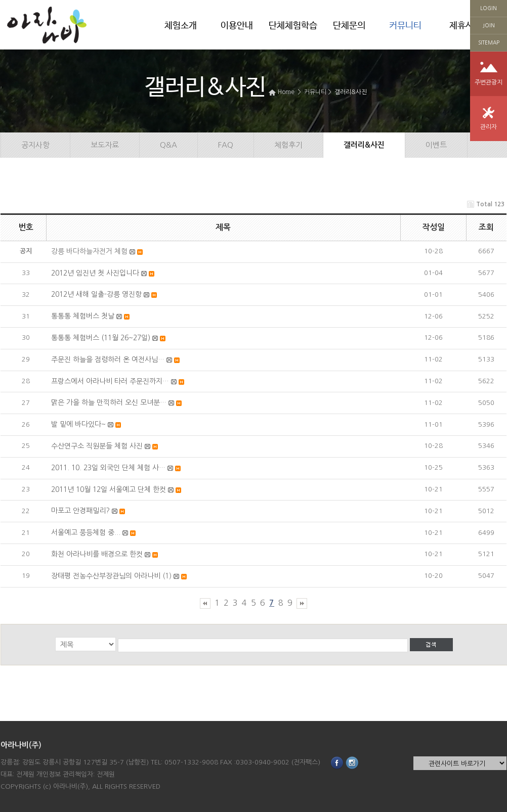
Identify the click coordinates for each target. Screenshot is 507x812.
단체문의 (349, 26)
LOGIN (489, 8)
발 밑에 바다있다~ (78, 424)
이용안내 (237, 26)
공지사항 (35, 145)
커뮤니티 (405, 26)
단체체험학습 (293, 26)
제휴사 (461, 26)
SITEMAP (489, 42)
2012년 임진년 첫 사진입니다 (95, 273)
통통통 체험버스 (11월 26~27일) (101, 338)
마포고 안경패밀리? (80, 511)
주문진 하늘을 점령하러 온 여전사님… (108, 359)
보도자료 (105, 145)
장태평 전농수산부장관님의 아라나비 (106, 576)
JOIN (489, 25)
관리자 (489, 127)
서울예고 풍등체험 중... (86, 532)
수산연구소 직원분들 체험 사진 (97, 446)
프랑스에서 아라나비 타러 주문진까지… (110, 381)
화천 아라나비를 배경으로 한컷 (97, 554)
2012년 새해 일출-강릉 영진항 (96, 294)
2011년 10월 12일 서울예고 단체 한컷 (109, 489)
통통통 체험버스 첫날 (83, 316)
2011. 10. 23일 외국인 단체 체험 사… (108, 468)
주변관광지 (489, 82)
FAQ (226, 145)
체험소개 (181, 26)
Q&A (168, 145)
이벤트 (436, 145)
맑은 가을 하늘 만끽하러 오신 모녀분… (109, 402)
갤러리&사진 (351, 92)
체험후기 (288, 145)
